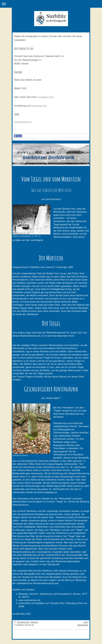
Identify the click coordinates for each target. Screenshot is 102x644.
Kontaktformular (45, 97)
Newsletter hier (39, 106)
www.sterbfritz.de (23, 122)
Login (86, 622)
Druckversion (22, 622)
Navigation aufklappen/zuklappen (51, 4)
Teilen (18, 136)
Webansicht (83, 625)
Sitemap (34, 622)
